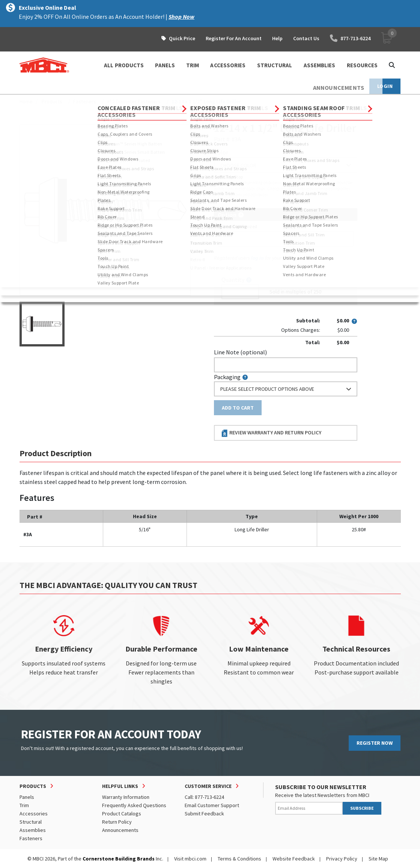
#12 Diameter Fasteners (134, 101)
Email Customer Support (212, 805)
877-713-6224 (350, 38)
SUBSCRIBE (362, 808)
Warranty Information (126, 797)
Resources (362, 65)
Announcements (120, 830)
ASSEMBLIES (320, 65)
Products (52, 101)
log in (257, 258)
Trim (24, 805)
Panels (27, 797)
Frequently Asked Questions (134, 805)
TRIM (193, 65)
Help (277, 38)
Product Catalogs (122, 814)
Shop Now (181, 17)
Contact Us (306, 38)
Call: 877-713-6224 (204, 797)
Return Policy (117, 822)
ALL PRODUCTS (124, 65)
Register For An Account (234, 38)
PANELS (165, 65)
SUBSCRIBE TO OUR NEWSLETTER (321, 787)
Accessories (34, 814)
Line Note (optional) (240, 352)
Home (26, 101)
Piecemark (231, 226)
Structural (31, 822)
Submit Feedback (204, 814)
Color (221, 152)
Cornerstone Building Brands (119, 859)
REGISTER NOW (375, 743)
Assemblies (33, 830)
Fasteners (85, 101)
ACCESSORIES (228, 65)
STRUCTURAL (275, 65)
